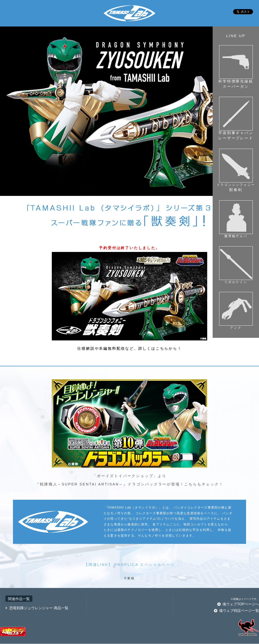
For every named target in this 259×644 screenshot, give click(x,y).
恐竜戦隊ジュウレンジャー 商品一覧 (39, 608)
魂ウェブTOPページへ (241, 604)
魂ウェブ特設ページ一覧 (239, 611)
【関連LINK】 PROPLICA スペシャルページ (129, 565)
